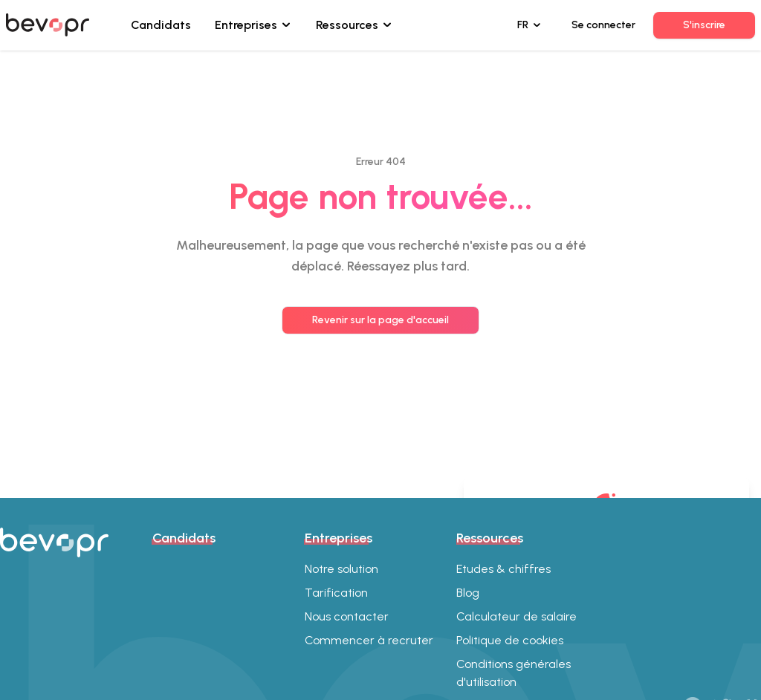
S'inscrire (704, 25)
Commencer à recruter (369, 640)
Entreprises (246, 25)
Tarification (336, 593)
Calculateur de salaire (516, 616)
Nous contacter (347, 616)
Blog (468, 593)
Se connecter (603, 25)
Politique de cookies (510, 640)
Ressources (347, 25)
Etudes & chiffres (503, 569)
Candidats (161, 25)
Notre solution (341, 569)
